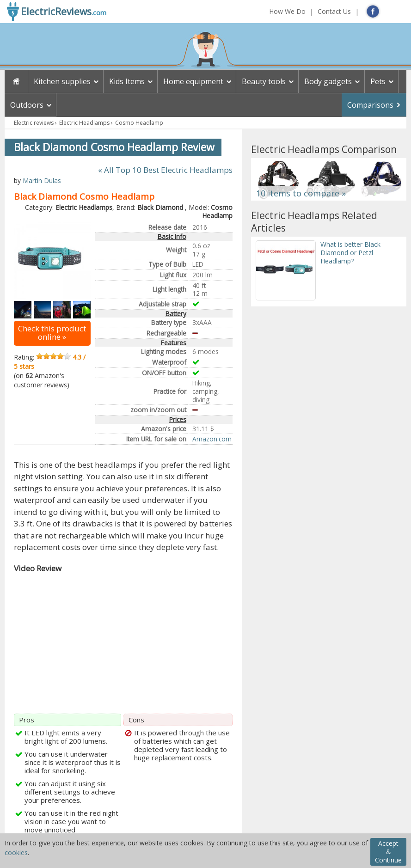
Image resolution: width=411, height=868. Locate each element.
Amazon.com (212, 439)
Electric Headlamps (84, 123)
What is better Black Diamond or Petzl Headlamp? (350, 253)
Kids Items (127, 81)
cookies (16, 853)
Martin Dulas (42, 180)
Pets (378, 81)
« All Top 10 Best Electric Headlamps (165, 170)
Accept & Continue (388, 852)
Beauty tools (264, 81)
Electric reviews (34, 123)
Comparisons (370, 105)
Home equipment (193, 81)
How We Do (287, 11)
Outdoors (27, 105)
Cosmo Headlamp (139, 123)
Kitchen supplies (62, 81)
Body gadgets (328, 81)
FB (373, 11)
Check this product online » (52, 333)
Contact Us (334, 11)
